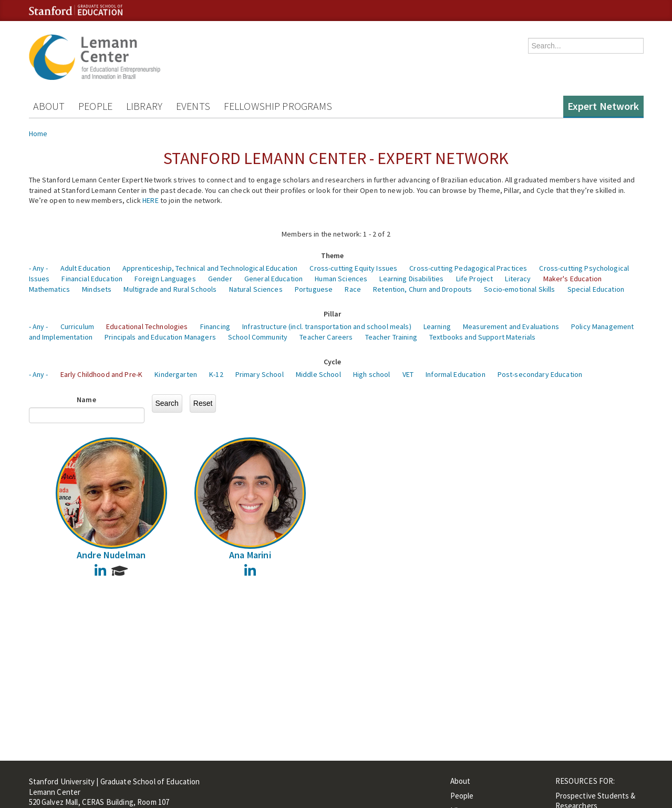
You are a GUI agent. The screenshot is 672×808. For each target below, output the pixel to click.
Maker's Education (572, 279)
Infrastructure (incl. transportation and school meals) (327, 326)
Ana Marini (250, 555)
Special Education (596, 289)
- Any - (39, 268)
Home (38, 134)
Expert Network (603, 106)
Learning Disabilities (411, 279)
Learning (437, 326)
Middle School (318, 374)
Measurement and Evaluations (511, 326)
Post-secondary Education (540, 374)
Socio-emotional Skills (519, 289)
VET (408, 374)
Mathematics (50, 289)
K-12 (216, 374)
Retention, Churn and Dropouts (422, 289)
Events (193, 106)
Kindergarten (176, 374)
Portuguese (314, 289)
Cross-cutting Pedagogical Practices (468, 268)
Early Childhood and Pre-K (102, 374)
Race (353, 289)
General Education (273, 279)
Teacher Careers (326, 337)
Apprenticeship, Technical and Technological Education (210, 268)
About (49, 106)
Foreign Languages (165, 279)
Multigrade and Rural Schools (170, 289)
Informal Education (456, 374)
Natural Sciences (256, 289)
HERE (151, 200)
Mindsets (97, 289)
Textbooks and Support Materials (482, 337)
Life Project (475, 279)
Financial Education (92, 279)
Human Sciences (341, 279)
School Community (258, 337)
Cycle (333, 362)
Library (144, 106)
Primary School (260, 374)
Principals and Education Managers (160, 337)
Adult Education (85, 268)
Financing (215, 326)
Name (86, 400)
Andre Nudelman (111, 555)
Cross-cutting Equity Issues (353, 268)
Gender (220, 279)
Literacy (518, 279)
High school (372, 374)
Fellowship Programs (278, 106)
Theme (333, 255)
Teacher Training (391, 337)
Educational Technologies (147, 326)
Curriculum (77, 326)
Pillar (333, 314)
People (95, 106)
